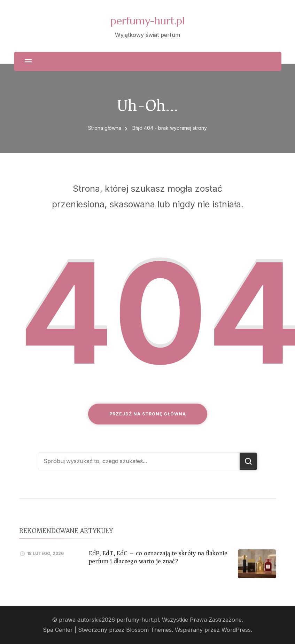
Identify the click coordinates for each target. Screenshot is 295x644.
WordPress (236, 630)
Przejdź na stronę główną (148, 414)
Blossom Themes (149, 630)
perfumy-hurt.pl (147, 21)
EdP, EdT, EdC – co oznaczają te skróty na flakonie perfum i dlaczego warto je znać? (158, 557)
